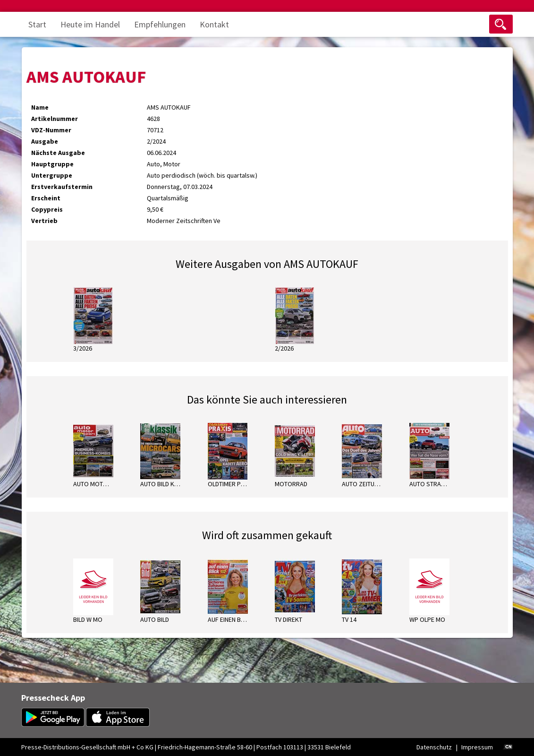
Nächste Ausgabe (58, 153)
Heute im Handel (90, 24)
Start (37, 24)
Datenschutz (434, 747)
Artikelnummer (55, 119)
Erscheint (46, 198)
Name (40, 107)
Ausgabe (45, 141)
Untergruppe (52, 175)
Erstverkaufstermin (62, 187)
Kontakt (214, 24)
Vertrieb (44, 221)
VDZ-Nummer (51, 130)
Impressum (477, 747)
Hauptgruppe (52, 164)
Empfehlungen (160, 24)
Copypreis (47, 209)
